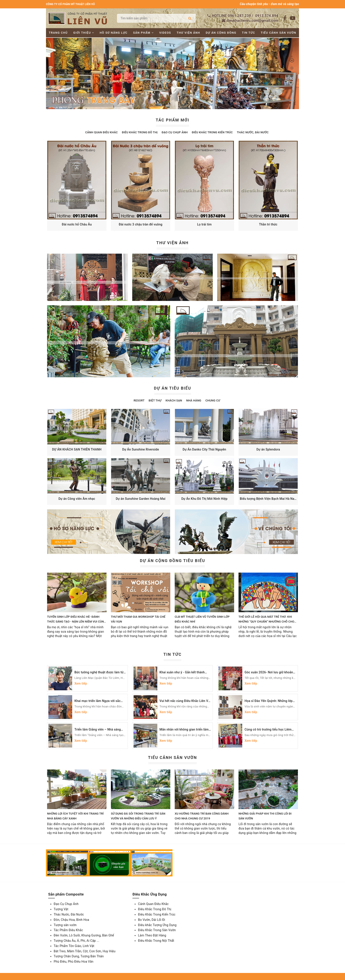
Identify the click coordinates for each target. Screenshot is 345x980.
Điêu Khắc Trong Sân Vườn (157, 930)
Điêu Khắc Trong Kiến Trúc (212, 132)
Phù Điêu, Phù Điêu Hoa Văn (74, 962)
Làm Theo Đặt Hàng (152, 935)
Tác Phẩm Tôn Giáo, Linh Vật (74, 946)
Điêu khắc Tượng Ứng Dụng (157, 925)
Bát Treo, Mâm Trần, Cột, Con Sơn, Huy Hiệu (85, 951)
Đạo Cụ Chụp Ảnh (175, 132)
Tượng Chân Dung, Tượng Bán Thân (79, 956)
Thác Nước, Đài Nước (253, 132)
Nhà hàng (194, 400)
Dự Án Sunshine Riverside (141, 449)
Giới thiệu (84, 33)
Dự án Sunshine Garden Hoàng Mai (141, 499)
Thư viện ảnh (188, 33)
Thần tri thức (268, 224)
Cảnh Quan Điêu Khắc (101, 132)
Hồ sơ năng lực (114, 33)
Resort (139, 400)
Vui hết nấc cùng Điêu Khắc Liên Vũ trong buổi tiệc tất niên (185, 703)
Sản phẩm (143, 33)
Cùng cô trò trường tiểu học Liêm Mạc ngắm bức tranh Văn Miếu (268, 731)
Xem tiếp (81, 683)
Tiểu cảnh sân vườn (278, 33)
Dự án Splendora (268, 449)
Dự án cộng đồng (221, 33)
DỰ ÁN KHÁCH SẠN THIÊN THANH (77, 449)
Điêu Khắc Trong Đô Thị (140, 132)
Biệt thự (155, 400)
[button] (292, 60)
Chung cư (213, 400)
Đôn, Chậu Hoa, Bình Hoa (71, 920)
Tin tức (249, 33)
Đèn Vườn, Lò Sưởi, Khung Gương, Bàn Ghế (84, 935)
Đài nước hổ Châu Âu (77, 224)
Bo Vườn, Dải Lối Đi (151, 920)
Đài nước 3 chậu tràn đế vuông (141, 224)
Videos (165, 33)
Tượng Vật (61, 909)
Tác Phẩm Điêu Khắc (68, 930)
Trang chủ (58, 33)
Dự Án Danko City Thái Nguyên (204, 449)
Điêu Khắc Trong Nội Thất (156, 941)
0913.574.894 (267, 16)
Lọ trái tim (204, 224)
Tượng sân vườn (65, 925)
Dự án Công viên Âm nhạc (77, 499)
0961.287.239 (239, 16)
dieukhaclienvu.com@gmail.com (252, 21)
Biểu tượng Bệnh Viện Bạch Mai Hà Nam (268, 499)
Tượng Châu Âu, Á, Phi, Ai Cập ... (76, 941)
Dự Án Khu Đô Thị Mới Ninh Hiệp (204, 499)
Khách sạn (174, 400)
